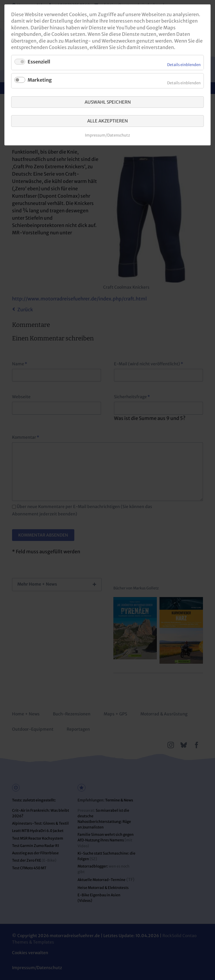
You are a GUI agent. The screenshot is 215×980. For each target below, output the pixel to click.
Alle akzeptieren (107, 121)
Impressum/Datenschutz (107, 135)
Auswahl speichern (108, 102)
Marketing (40, 80)
